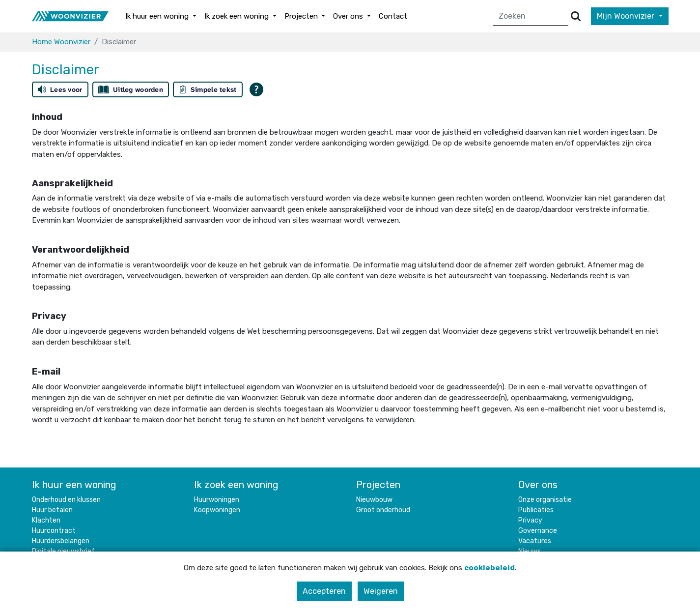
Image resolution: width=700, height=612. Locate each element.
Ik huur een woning (74, 485)
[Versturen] (576, 16)
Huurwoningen (217, 500)
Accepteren (324, 591)
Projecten (378, 485)
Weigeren (381, 591)
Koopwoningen (217, 510)
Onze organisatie (545, 500)
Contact (393, 16)
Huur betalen (52, 510)
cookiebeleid (490, 568)
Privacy (530, 520)
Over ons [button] (349, 16)
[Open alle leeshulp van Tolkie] (256, 89)
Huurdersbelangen (61, 541)
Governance (538, 531)
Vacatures (535, 541)
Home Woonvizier (61, 42)
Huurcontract (54, 531)
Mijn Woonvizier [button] (627, 16)
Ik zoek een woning (236, 485)
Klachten (46, 520)
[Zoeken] (531, 16)
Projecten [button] (302, 16)
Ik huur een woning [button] (158, 16)
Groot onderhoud (383, 510)
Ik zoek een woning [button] (238, 16)
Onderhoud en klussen (66, 500)
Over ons (538, 485)
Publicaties (536, 510)
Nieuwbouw (374, 500)
